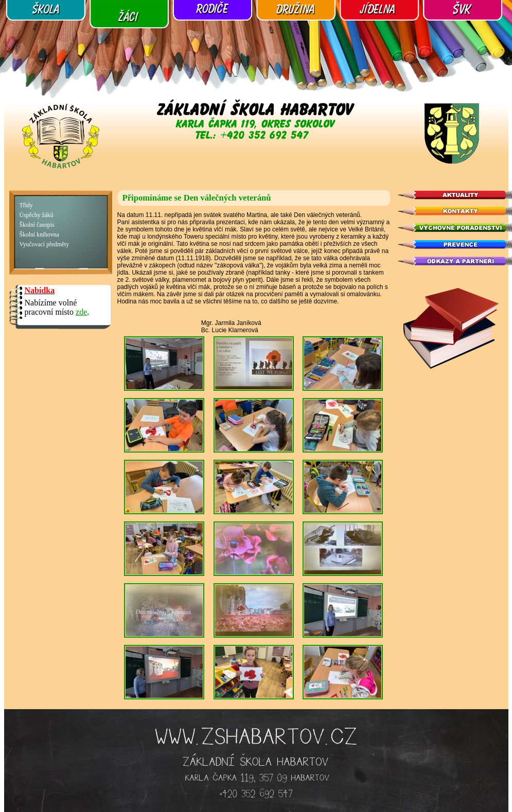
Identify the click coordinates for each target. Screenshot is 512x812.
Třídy (26, 205)
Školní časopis (37, 225)
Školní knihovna (39, 235)
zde (81, 312)
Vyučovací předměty (45, 245)
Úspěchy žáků (37, 215)
